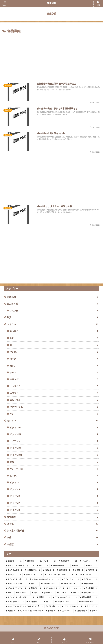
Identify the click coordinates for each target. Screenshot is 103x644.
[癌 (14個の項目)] (50, 561)
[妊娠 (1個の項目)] (35, 593)
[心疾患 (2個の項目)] (78, 570)
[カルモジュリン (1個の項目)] (88, 602)
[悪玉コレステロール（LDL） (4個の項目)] (20, 566)
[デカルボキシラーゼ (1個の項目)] (54, 588)
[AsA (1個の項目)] (75, 593)
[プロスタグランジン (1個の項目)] (16, 588)
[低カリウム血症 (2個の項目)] (14, 570)
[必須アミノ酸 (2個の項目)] (33, 575)
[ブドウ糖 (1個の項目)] (52, 606)
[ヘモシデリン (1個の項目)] (65, 611)
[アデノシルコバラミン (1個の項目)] (65, 597)
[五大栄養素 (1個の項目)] (90, 588)
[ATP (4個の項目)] (42, 566)
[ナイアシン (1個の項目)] (89, 579)
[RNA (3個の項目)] (92, 566)
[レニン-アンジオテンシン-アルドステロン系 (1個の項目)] (25, 606)
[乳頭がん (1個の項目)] (35, 588)
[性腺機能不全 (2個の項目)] (32, 570)
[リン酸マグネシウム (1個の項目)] (66, 602)
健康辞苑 (51, 3)
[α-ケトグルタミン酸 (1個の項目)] (16, 584)
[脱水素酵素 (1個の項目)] (34, 602)
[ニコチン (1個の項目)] (63, 593)
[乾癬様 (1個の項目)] (10, 611)
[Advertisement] (51, 57)
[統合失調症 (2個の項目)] (64, 570)
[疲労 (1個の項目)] (34, 584)
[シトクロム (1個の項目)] (74, 588)
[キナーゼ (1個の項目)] (91, 606)
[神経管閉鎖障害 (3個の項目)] (60, 566)
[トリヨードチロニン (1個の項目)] (72, 606)
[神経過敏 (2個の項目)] (48, 570)
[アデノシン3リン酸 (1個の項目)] (16, 579)
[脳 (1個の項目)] (48, 602)
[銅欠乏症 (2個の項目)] (13, 575)
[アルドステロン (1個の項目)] (70, 584)
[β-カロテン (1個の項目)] (48, 593)
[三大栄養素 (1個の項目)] (81, 611)
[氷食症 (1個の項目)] (50, 611)
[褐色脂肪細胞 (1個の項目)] (89, 584)
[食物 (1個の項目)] (10, 593)
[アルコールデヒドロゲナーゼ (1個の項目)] (30, 611)
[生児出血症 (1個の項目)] (23, 593)
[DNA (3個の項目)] (78, 566)
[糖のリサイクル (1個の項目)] (89, 593)
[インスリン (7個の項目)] (89, 561)
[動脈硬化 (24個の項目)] (14, 561)
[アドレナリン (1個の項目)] (70, 579)
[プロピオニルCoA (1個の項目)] (86, 575)
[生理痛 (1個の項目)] (43, 597)
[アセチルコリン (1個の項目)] (50, 584)
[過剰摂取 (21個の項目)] (33, 561)
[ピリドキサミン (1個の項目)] (15, 602)
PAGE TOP (51, 629)
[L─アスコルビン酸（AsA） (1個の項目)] (59, 575)
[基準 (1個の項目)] (93, 611)
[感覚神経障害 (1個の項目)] (88, 597)
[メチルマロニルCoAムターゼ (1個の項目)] (44, 579)
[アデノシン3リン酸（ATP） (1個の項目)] (20, 597)
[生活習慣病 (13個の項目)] (68, 561)
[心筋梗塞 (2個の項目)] (91, 570)
